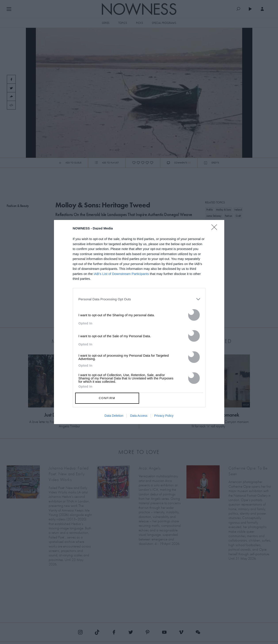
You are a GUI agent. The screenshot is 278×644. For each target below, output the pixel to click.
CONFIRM (107, 398)
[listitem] (139, 299)
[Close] (216, 230)
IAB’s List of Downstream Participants (121, 274)
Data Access (139, 416)
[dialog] (139, 322)
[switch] (194, 315)
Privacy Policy (164, 416)
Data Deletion (114, 416)
